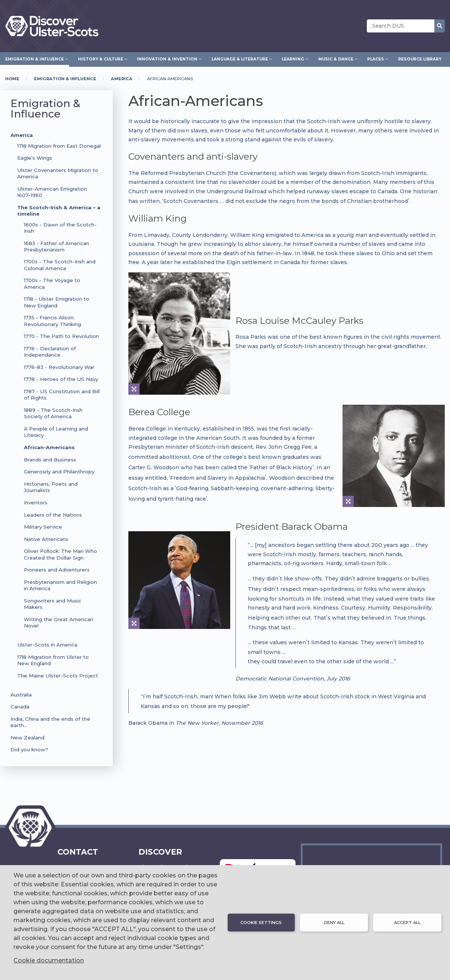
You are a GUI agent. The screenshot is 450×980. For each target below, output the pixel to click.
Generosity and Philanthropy (59, 472)
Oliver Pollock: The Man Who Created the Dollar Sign (60, 554)
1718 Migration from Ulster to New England (53, 660)
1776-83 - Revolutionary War (59, 367)
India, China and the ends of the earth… (50, 722)
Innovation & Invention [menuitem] (167, 58)
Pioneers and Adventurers (57, 570)
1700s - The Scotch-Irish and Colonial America (60, 265)
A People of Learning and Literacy (56, 432)
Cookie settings (261, 923)
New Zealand (27, 738)
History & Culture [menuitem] (101, 58)
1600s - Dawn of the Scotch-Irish (60, 228)
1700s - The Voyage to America (52, 283)
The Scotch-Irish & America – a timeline (59, 211)
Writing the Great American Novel (59, 622)
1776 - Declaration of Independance (50, 352)
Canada (20, 707)
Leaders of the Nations (53, 515)
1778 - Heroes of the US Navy (61, 379)
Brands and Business (50, 460)
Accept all (407, 923)
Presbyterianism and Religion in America (60, 585)
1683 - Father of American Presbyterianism (57, 246)
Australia (21, 695)
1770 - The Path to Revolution (61, 336)
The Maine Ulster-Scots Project (58, 676)
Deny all (334, 923)
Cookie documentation (49, 960)
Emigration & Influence (65, 79)
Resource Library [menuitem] (420, 59)
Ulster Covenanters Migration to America (58, 173)
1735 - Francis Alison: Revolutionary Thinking (52, 321)
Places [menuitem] (376, 58)
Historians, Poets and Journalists (51, 487)
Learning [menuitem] (293, 58)
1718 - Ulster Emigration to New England (57, 302)
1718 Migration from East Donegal (59, 146)
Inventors (36, 502)
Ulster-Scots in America (47, 645)
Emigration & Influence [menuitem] (35, 58)
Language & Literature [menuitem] (240, 58)
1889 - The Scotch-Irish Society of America (53, 413)
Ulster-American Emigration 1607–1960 (52, 192)
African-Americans (49, 447)
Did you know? (29, 749)
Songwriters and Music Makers (53, 604)
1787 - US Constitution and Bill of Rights (62, 394)
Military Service (43, 527)
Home (12, 79)
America (122, 79)
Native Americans (46, 539)
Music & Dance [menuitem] (336, 58)
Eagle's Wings (35, 158)
